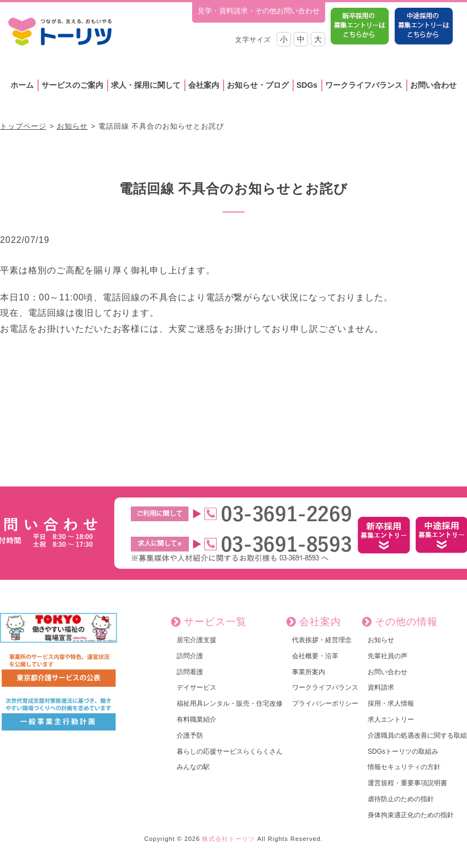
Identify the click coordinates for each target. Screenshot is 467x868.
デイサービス (197, 687)
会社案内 (204, 85)
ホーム (22, 85)
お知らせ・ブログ (258, 85)
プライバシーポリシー (325, 703)
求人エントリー (391, 719)
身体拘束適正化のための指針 (411, 815)
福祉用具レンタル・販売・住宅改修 (230, 703)
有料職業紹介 (197, 719)
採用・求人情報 (391, 703)
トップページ (23, 126)
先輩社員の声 (388, 656)
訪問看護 (190, 672)
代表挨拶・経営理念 (322, 640)
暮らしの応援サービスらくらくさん (230, 751)
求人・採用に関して (146, 85)
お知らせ (72, 126)
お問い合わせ (433, 85)
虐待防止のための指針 (401, 799)
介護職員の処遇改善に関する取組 (417, 735)
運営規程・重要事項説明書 (407, 783)
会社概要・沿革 (315, 656)
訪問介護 (190, 656)
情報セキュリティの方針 (404, 767)
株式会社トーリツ (229, 839)
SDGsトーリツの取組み (403, 751)
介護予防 (190, 735)
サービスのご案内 (72, 85)
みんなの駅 (193, 767)
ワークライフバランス (364, 85)
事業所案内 (309, 672)
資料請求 (381, 687)
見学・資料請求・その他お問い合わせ (259, 11)
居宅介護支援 (197, 640)
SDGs (307, 85)
